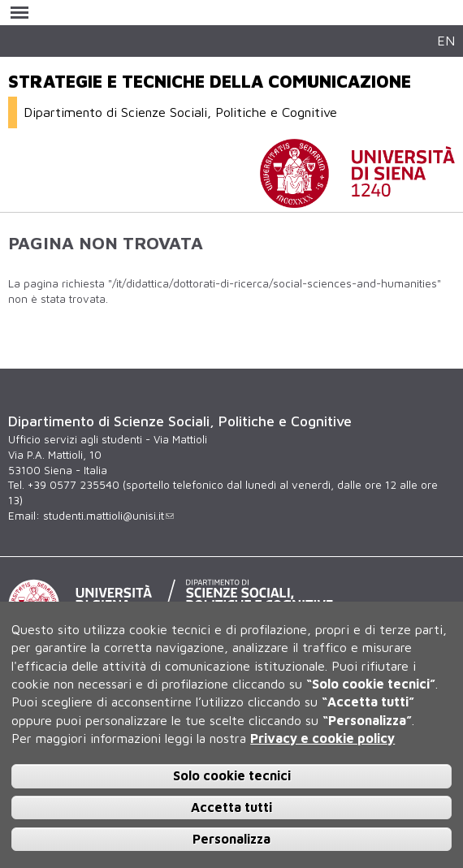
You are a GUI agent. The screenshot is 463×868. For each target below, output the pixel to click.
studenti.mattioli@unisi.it (108, 516)
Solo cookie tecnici (232, 775)
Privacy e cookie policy (322, 738)
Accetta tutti (231, 807)
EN (446, 40)
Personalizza (231, 839)
